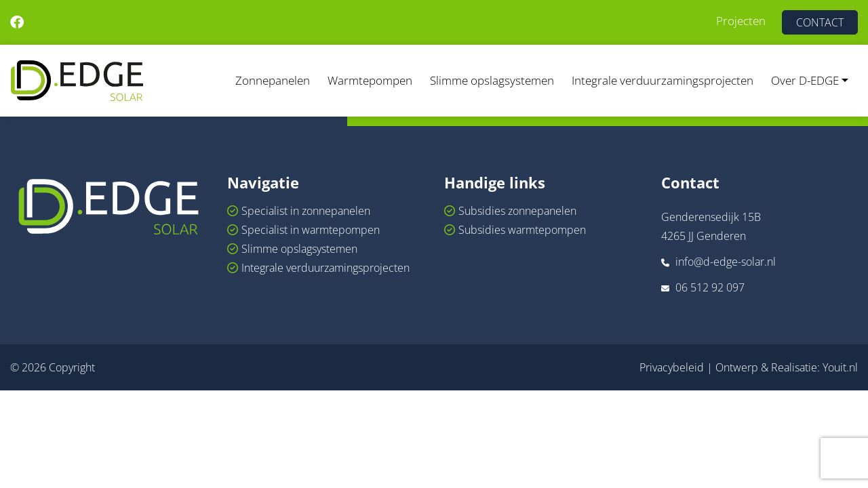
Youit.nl (840, 367)
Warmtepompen (370, 80)
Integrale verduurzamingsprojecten (663, 80)
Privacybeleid (672, 367)
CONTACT (820, 22)
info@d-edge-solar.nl (726, 262)
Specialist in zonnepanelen (306, 211)
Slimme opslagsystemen (492, 80)
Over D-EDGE (805, 80)
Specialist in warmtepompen (311, 230)
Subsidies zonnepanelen (517, 211)
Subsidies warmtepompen (522, 230)
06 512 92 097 (710, 287)
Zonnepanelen (273, 80)
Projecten (741, 21)
